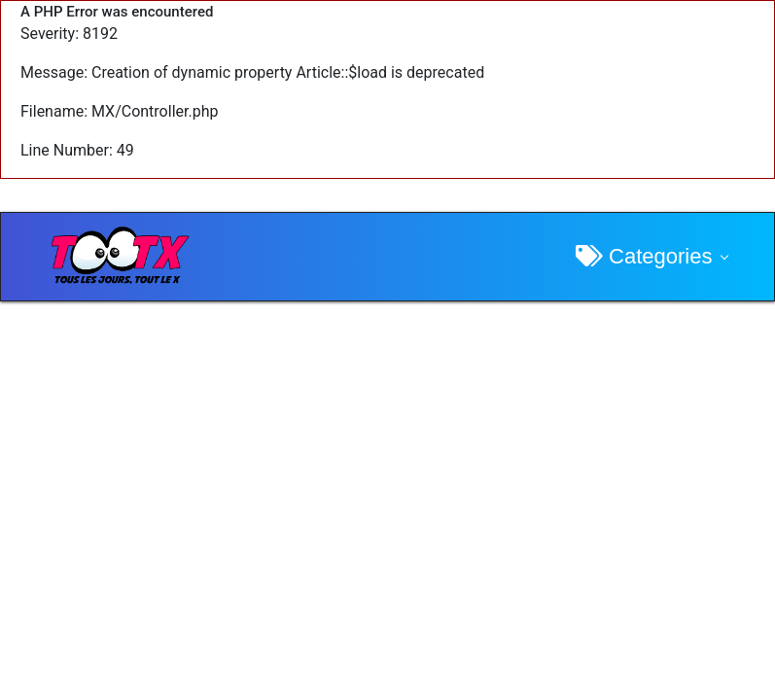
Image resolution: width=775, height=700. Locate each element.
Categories (644, 256)
